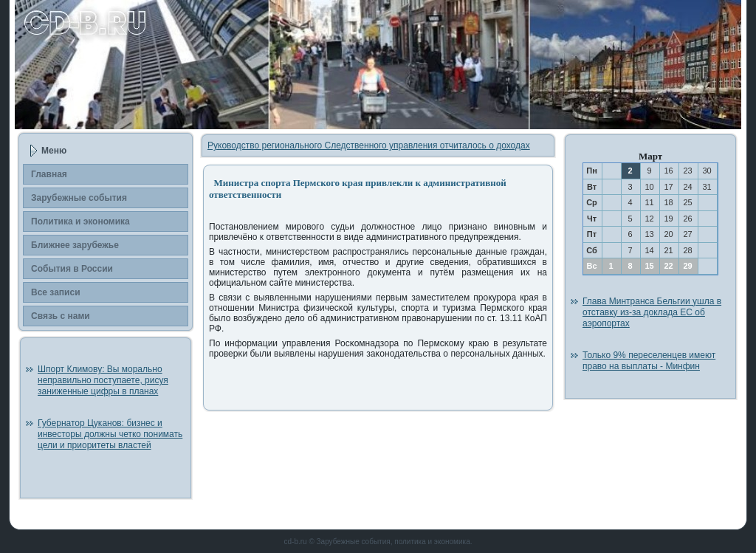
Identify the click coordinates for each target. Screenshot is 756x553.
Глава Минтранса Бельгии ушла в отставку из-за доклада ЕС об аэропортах (652, 312)
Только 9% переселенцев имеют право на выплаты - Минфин (649, 361)
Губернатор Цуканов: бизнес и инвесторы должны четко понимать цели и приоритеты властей (110, 434)
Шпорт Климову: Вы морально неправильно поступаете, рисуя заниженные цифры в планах (103, 380)
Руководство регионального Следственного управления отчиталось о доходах (369, 145)
